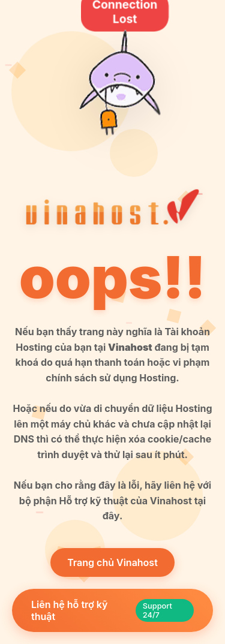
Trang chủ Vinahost (112, 562)
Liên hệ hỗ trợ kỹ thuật (112, 610)
